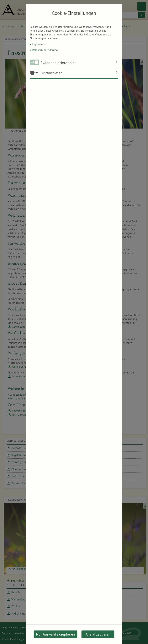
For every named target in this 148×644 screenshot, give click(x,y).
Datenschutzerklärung (45, 50)
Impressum (39, 44)
